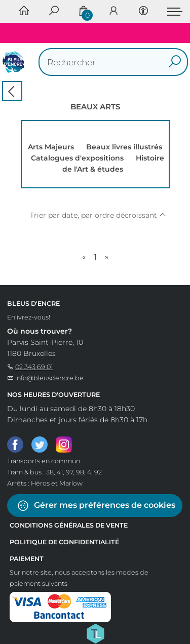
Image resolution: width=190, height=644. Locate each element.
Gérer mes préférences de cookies (96, 506)
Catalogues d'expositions (77, 158)
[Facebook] (15, 444)
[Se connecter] (113, 11)
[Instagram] (64, 444)
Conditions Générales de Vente (69, 525)
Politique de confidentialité (64, 542)
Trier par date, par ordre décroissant (98, 215)
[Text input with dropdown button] (116, 62)
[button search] (175, 62)
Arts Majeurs (51, 147)
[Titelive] (95, 633)
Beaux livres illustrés (124, 147)
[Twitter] (40, 444)
